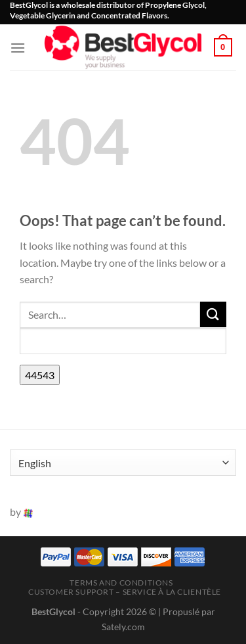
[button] (18, 48)
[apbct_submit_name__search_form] (40, 375)
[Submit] (213, 314)
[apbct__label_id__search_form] (123, 341)
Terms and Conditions (121, 583)
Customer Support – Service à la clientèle (125, 592)
